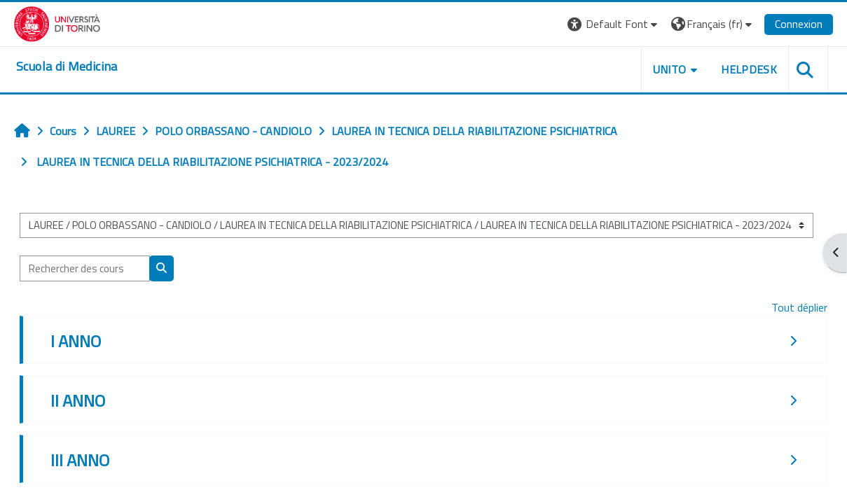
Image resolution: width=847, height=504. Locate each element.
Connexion (799, 24)
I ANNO (76, 341)
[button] (614, 24)
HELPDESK (749, 69)
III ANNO (80, 460)
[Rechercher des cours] (85, 268)
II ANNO (78, 400)
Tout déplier (799, 307)
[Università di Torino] (58, 22)
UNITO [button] (669, 69)
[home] (67, 66)
